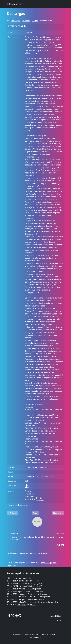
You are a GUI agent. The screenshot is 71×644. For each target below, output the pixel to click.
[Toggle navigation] (61, 4)
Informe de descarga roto (19, 505)
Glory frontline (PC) (25, 581)
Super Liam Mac (24, 591)
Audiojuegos (36, 589)
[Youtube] (16, 617)
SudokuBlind (23, 602)
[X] (13, 617)
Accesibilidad (55, 616)
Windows (26, 21)
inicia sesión (20, 553)
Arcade (33, 605)
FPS (38, 581)
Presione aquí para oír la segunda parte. (42, 399)
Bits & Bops (22, 605)
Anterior (13, 513)
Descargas (16, 21)
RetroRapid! (22, 589)
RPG (40, 586)
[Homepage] (8, 21)
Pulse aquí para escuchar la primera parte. (42, 396)
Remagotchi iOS (24, 599)
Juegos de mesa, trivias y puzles (45, 602)
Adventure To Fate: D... (27, 597)
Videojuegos (43, 594)
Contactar (57, 621)
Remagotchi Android (26, 594)
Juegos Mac (39, 583)
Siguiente (58, 513)
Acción (35, 21)
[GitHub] (20, 617)
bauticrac (14, 533)
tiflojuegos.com (15, 4)
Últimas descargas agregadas (19, 578)
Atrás (35, 513)
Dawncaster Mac (24, 583)
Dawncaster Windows (26, 586)
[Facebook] (9, 617)
